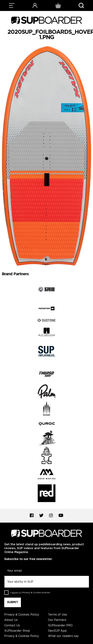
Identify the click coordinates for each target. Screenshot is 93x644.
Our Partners (57, 620)
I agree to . (30, 593)
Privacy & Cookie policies (36, 593)
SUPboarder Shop (17, 631)
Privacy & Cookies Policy (22, 615)
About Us (11, 620)
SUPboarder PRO (60, 626)
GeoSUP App (57, 631)
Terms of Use (57, 615)
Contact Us (12, 626)
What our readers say (63, 636)
